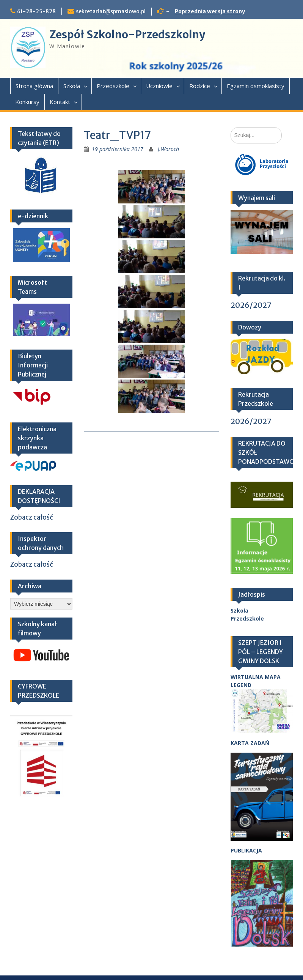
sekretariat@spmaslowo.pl (111, 11)
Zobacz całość (32, 517)
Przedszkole (113, 86)
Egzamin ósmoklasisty (256, 86)
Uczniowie (159, 86)
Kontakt (60, 102)
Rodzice (200, 86)
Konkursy (27, 102)
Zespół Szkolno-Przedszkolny (127, 35)
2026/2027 (251, 305)
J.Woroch (168, 149)
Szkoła (72, 86)
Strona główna (34, 86)
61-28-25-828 (36, 11)
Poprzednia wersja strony (210, 11)
